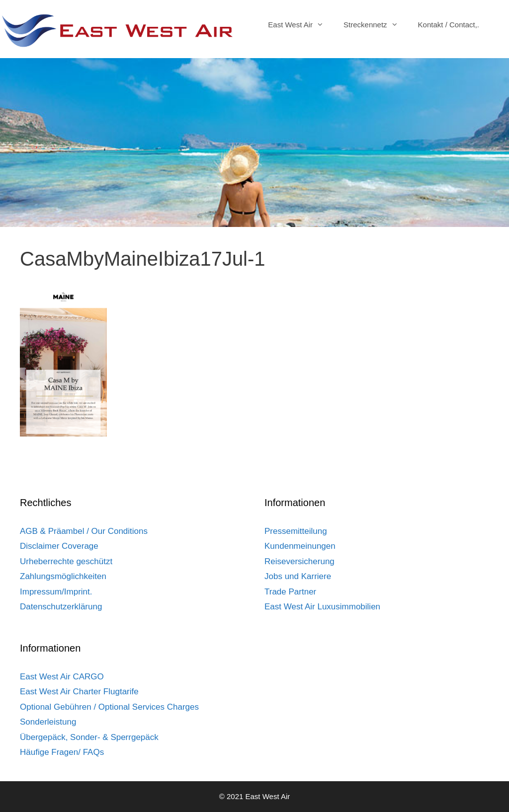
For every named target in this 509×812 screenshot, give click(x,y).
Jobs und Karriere (298, 576)
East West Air (301, 25)
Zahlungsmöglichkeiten (63, 576)
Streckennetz (376, 25)
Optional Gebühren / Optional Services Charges (109, 707)
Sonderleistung (48, 722)
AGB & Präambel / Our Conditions (84, 531)
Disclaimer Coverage (59, 546)
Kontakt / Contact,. (449, 25)
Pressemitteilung (296, 531)
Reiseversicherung (299, 561)
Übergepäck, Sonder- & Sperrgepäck (89, 737)
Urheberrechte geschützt (66, 561)
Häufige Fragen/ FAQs (62, 752)
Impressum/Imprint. (56, 592)
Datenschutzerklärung (61, 607)
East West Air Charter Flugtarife (79, 692)
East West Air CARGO (62, 677)
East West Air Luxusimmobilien (322, 607)
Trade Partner (290, 592)
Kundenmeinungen (300, 546)
